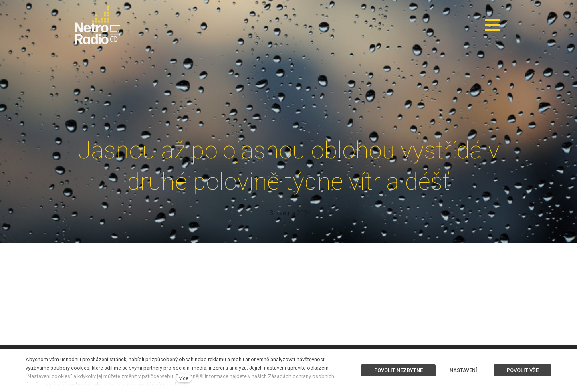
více (184, 378)
